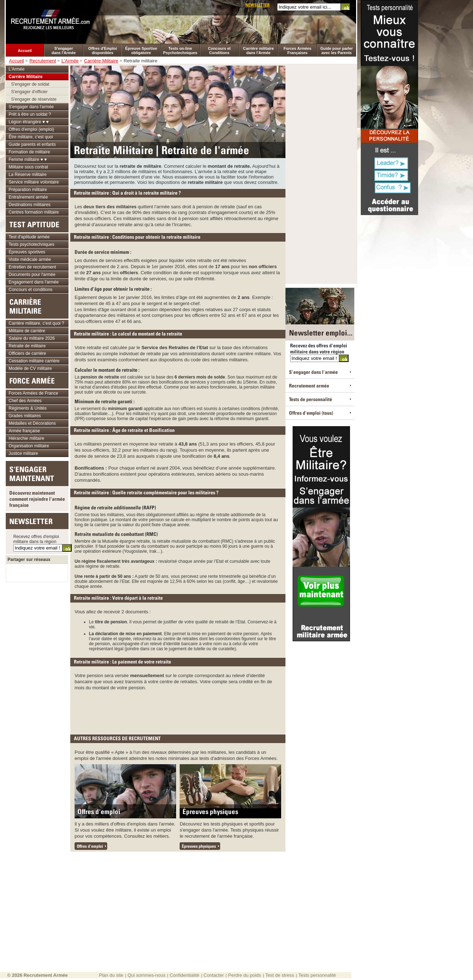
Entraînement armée (28, 197)
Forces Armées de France (33, 393)
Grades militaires (25, 416)
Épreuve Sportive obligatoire (141, 51)
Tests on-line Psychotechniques (180, 51)
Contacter (214, 975)
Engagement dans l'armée (34, 282)
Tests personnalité (317, 975)
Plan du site (111, 975)
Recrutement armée (309, 386)
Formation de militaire (29, 152)
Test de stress (280, 975)
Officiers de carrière (27, 353)
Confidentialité (184, 975)
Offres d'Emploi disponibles (103, 51)
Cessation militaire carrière (34, 361)
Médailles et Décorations (32, 423)
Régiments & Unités (28, 408)
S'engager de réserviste (34, 99)
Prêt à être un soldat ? (30, 114)
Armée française (24, 431)
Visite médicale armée (30, 260)
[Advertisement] (179, 710)
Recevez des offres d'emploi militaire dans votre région (319, 348)
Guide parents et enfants (32, 144)
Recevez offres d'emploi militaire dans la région (36, 539)
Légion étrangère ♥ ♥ (29, 122)
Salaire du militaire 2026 (32, 338)
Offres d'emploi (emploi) (31, 129)
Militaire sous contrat (28, 167)
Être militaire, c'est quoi (31, 137)
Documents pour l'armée (32, 275)
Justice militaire (23, 453)
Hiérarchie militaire (26, 438)
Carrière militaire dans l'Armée (259, 51)
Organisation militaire (29, 446)
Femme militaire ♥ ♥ (28, 160)
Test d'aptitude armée (29, 237)
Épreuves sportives (27, 252)
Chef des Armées (25, 401)
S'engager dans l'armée (31, 107)
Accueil (25, 51)
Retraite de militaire (27, 346)
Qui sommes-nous (146, 975)
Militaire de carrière (27, 331)
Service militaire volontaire (34, 182)
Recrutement (43, 61)
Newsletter (257, 5)
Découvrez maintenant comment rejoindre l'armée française (37, 499)
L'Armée (70, 61)
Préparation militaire (28, 190)
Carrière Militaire (101, 61)
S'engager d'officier (29, 92)
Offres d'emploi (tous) (311, 413)
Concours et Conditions (219, 51)
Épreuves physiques (210, 811)
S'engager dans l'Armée (64, 51)
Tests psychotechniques (31, 244)
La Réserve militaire (28, 175)
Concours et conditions (30, 290)
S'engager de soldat (30, 84)
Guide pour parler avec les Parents (337, 51)
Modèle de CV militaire (30, 368)
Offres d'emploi (99, 811)
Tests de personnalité (311, 399)
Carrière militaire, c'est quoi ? (36, 323)
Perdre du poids (245, 975)
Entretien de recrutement (32, 267)
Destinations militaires (30, 205)
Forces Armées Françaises (298, 51)
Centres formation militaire (34, 212)
